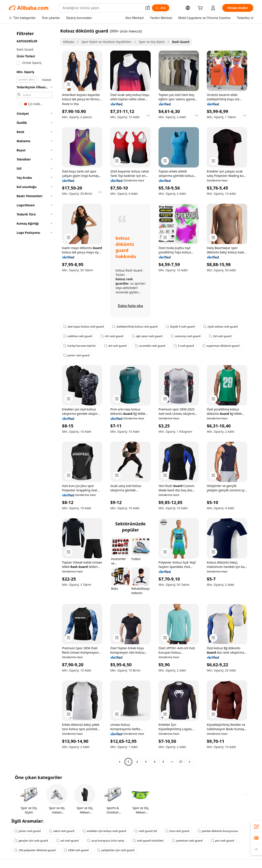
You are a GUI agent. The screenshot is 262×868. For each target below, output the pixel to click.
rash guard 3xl (146, 831)
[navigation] (33, 397)
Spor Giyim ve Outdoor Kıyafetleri (106, 42)
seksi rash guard (62, 831)
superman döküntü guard (221, 346)
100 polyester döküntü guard (35, 850)
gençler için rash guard (31, 841)
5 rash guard (184, 346)
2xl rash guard (220, 336)
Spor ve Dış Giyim (152, 42)
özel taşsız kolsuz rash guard (83, 327)
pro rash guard (222, 841)
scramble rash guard (150, 346)
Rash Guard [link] (181, 42)
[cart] (201, 8)
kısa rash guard (177, 831)
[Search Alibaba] (102, 8)
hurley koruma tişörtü (79, 346)
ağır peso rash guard (147, 336)
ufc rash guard (112, 336)
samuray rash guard (185, 336)
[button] (148, 8)
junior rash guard (76, 355)
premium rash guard (187, 841)
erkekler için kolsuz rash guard (104, 831)
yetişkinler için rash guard (116, 850)
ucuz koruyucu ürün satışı (105, 841)
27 (181, 762)
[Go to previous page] (120, 762)
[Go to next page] (190, 762)
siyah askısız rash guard (220, 327)
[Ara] (161, 8)
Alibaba (68, 42)
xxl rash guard (67, 841)
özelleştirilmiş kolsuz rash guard (135, 327)
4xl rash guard (115, 346)
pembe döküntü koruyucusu (218, 831)
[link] (256, 827)
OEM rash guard (76, 850)
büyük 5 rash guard (180, 327)
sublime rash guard (78, 336)
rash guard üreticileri (148, 841)
